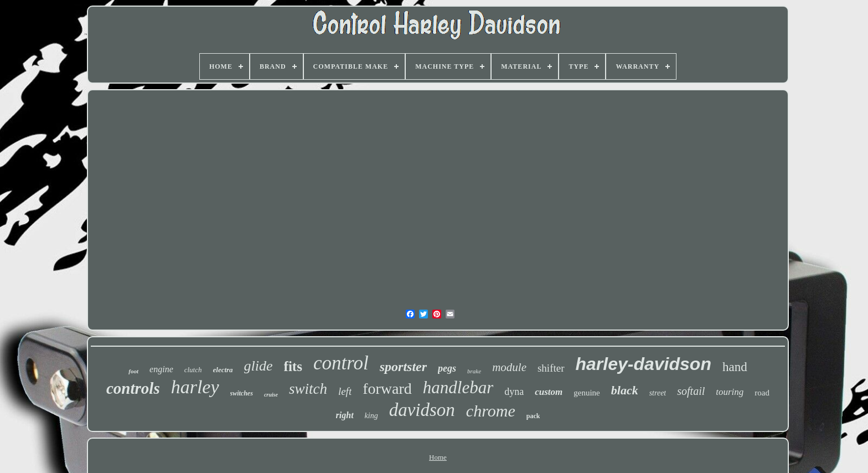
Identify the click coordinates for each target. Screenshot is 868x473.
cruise (271, 395)
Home (438, 457)
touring (730, 392)
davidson (422, 410)
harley (195, 387)
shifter (551, 368)
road (762, 393)
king (371, 416)
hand (735, 367)
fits (293, 366)
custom (549, 392)
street (658, 393)
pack (533, 416)
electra (223, 370)
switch (308, 389)
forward (387, 389)
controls (133, 388)
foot (133, 371)
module (509, 367)
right (345, 415)
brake (474, 371)
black (625, 390)
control (341, 363)
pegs (447, 368)
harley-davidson (644, 364)
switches (242, 393)
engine (161, 369)
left (345, 391)
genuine (587, 393)
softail (691, 391)
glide (259, 366)
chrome (491, 411)
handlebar (458, 387)
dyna (514, 392)
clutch (193, 370)
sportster (403, 367)
